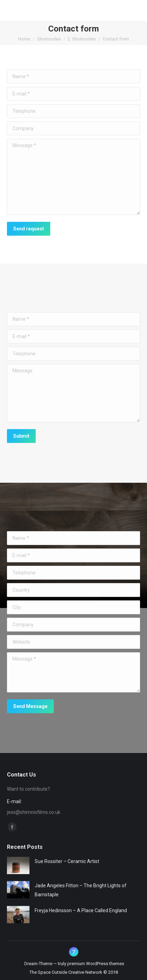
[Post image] (18, 865)
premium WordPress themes (96, 964)
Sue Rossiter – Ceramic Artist (67, 861)
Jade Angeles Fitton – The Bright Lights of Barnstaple (81, 890)
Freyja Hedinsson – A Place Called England (81, 910)
